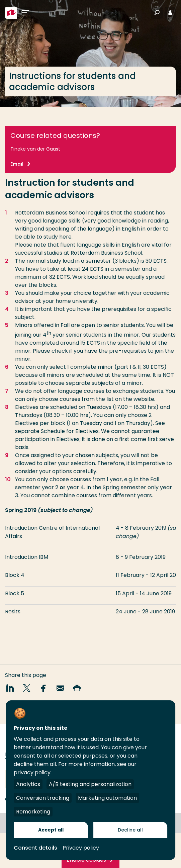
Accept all (51, 830)
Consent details (35, 848)
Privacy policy (81, 848)
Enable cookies (86, 860)
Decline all (130, 830)
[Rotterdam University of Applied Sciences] (11, 13)
